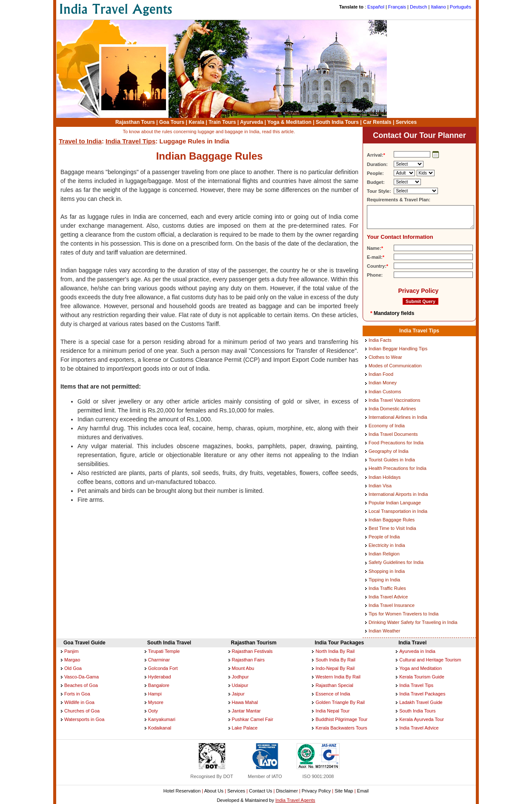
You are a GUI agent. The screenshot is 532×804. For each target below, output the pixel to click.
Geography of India (389, 451)
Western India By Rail (338, 677)
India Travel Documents (393, 434)
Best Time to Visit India (392, 528)
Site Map (344, 791)
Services (406, 122)
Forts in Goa (77, 694)
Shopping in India (387, 571)
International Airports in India (398, 494)
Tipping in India (384, 580)
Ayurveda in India (417, 651)
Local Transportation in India (398, 511)
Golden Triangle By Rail (340, 702)
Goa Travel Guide (84, 643)
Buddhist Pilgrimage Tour (341, 719)
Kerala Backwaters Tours (341, 728)
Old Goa (73, 668)
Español (376, 7)
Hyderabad (160, 677)
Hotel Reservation (182, 791)
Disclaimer (287, 791)
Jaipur (238, 694)
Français (397, 7)
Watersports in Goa (84, 719)
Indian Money (383, 383)
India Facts (380, 340)
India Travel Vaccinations (394, 400)
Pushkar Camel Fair (253, 719)
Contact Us (260, 791)
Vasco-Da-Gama (82, 677)
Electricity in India (387, 545)
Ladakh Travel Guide (421, 702)
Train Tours (222, 122)
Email (363, 791)
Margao (72, 660)
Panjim (72, 651)
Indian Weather (384, 631)
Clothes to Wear (385, 357)
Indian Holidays (385, 477)
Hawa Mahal (245, 702)
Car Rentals (377, 122)
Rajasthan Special (334, 685)
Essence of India (333, 694)
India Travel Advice (388, 597)
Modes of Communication (395, 366)
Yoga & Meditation (289, 122)
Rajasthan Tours (135, 122)
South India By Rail (335, 660)
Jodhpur (240, 677)
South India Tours (337, 122)
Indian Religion (384, 554)
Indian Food (381, 374)
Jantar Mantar (246, 711)
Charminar (159, 660)
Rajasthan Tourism (254, 643)
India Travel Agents (295, 800)
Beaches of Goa (81, 685)
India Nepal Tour (332, 711)
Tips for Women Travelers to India (403, 614)
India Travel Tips (130, 141)
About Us (214, 791)
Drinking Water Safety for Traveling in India (413, 622)
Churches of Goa (82, 711)
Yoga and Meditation (420, 668)
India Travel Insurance (392, 605)
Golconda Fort (163, 668)
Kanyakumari (162, 719)
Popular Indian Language (395, 503)
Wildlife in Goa (79, 702)
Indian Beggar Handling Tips (398, 349)
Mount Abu (243, 668)
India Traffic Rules (387, 588)
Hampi (155, 694)
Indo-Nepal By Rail (335, 668)
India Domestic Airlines (392, 409)
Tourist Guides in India (392, 460)
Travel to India (80, 141)
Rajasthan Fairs (248, 660)
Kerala (196, 122)
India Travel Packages (422, 694)
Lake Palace (245, 728)
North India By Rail (335, 651)
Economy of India (387, 426)
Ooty (153, 711)
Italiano (438, 7)
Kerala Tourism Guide (422, 677)
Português (460, 7)
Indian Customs (385, 392)
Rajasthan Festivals (252, 651)
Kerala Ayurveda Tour (422, 719)
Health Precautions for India (398, 468)
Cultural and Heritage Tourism (430, 660)
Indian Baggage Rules (392, 520)
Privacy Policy (418, 291)
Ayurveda (252, 122)
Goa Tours (172, 122)
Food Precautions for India (396, 443)
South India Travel (169, 643)
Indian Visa (380, 486)
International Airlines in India (398, 417)
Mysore (156, 702)
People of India (384, 537)
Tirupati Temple (164, 651)
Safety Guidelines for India (396, 562)
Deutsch (418, 7)
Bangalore (159, 685)
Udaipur (240, 685)
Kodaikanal (160, 728)
